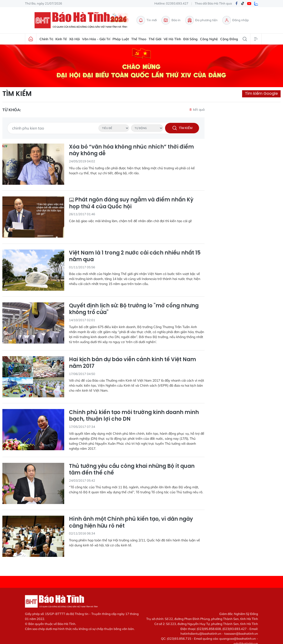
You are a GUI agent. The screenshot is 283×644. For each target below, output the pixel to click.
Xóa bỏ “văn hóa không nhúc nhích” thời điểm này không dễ (131, 150)
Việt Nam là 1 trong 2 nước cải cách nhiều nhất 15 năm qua (135, 256)
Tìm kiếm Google (261, 93)
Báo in (171, 20)
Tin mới (147, 20)
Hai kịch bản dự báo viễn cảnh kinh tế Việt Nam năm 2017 (132, 363)
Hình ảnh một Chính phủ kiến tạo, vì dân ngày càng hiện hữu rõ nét (131, 522)
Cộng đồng (229, 39)
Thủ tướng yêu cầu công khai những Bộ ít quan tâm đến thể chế (132, 470)
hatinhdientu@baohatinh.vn (201, 634)
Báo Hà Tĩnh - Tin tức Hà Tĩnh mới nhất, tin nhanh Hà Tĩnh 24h (83, 20)
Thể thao (139, 39)
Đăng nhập (236, 20)
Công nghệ (209, 39)
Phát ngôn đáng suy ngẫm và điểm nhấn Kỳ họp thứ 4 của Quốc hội (131, 203)
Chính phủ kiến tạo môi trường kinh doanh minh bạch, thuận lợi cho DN (134, 416)
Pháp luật (121, 39)
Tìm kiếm (17, 94)
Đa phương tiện (201, 20)
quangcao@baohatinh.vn (238, 639)
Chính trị (46, 39)
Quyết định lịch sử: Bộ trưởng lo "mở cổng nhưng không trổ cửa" (134, 309)
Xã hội (74, 39)
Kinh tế (61, 39)
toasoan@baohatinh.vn (241, 634)
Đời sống (190, 39)
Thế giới (155, 39)
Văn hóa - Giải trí (96, 39)
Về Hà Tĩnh (172, 39)
